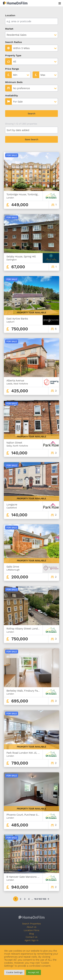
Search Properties (31, 924)
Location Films (32, 930)
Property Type (13, 55)
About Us (31, 927)
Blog (32, 934)
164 (36, 899)
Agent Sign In (32, 940)
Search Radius (14, 42)
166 (44, 899)
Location (10, 15)
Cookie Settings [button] (14, 972)
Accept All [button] (33, 972)
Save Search (32, 139)
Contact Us (31, 937)
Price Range (12, 69)
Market (9, 29)
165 (40, 899)
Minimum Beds (14, 82)
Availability (12, 95)
